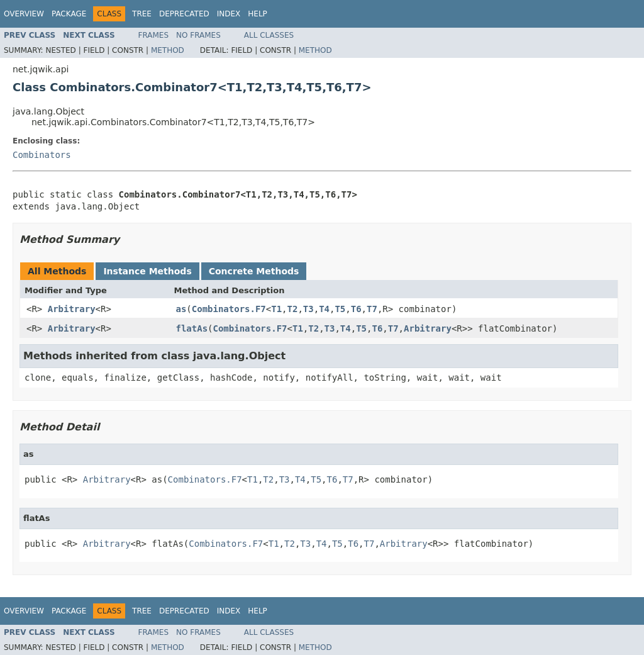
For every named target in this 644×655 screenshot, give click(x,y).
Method (168, 50)
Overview (24, 14)
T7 (372, 309)
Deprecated (184, 14)
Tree (142, 14)
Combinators (42, 155)
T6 (356, 309)
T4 (324, 309)
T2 (293, 309)
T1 (276, 309)
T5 (340, 309)
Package (69, 14)
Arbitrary (72, 309)
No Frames (198, 35)
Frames (154, 35)
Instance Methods (147, 271)
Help (258, 14)
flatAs (192, 328)
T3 (308, 309)
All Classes (269, 35)
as (181, 309)
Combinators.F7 (229, 309)
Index (229, 14)
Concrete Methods (254, 271)
